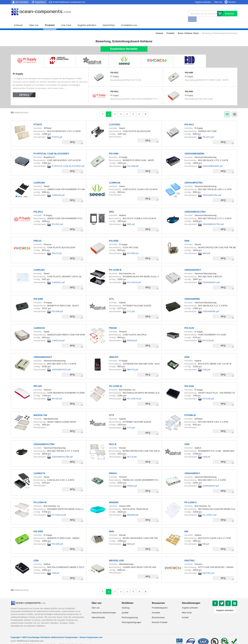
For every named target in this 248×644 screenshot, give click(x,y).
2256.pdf (206, 364)
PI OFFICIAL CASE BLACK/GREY (51, 148)
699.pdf (206, 539)
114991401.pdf (58, 277)
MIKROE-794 (40, 410)
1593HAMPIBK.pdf (211, 306)
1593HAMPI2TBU (194, 177)
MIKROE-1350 (116, 555)
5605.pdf (131, 539)
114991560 (39, 177)
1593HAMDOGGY (43, 352)
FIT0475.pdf (57, 132)
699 (186, 526)
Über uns (218, 2)
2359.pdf (206, 451)
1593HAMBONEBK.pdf (212, 161)
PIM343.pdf (132, 480)
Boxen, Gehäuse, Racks (188, 28)
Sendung (126, 602)
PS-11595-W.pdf (134, 393)
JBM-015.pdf (133, 364)
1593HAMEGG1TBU (195, 206)
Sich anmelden (22, 2)
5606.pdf (206, 248)
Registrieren (40, 2)
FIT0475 (38, 119)
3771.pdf (131, 306)
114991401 (39, 264)
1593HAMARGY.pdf (211, 277)
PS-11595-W (115, 381)
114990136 (115, 177)
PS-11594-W (40, 497)
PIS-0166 (189, 381)
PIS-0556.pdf (133, 248)
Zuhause (18, 20)
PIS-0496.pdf (57, 306)
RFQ (72, 137)
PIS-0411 (114, 67)
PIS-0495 (38, 526)
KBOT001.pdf (208, 568)
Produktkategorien (160, 602)
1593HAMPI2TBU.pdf (212, 190)
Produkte (50, 20)
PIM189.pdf (132, 335)
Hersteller (156, 607)
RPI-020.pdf (57, 393)
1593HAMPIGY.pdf (211, 480)
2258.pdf (55, 568)
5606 (187, 235)
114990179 (39, 468)
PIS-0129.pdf (208, 335)
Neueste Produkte (160, 617)
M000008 (114, 497)
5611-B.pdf (132, 451)
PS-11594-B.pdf (134, 277)
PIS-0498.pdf (133, 161)
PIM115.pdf (57, 248)
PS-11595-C (191, 497)
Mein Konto (187, 607)
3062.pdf (131, 219)
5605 (111, 526)
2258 (36, 555)
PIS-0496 (38, 293)
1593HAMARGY (193, 264)
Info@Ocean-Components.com (30, 635)
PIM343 (113, 468)
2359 (187, 439)
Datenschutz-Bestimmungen (104, 607)
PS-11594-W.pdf (59, 509)
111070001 (115, 119)
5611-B (113, 439)
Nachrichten (109, 20)
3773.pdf (131, 422)
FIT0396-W (190, 410)
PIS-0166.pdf (208, 393)
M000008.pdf (133, 509)
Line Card (66, 20)
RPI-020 (38, 381)
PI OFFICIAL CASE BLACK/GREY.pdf (68, 161)
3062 (111, 206)
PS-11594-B (115, 264)
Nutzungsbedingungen (131, 617)
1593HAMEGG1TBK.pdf (62, 451)
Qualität (125, 607)
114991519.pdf (58, 335)
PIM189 (113, 322)
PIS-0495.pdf (57, 539)
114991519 (39, 322)
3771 (111, 293)
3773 (111, 410)
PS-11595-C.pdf (209, 509)
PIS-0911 (114, 86)
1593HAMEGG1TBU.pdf (213, 219)
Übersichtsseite (98, 612)
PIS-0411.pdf (208, 132)
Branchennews (158, 612)
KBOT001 (189, 555)
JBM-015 (114, 352)
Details (24, 89)
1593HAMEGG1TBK (44, 439)
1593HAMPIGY (192, 468)
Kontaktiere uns (129, 20)
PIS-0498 (189, 67)
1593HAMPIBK (192, 293)
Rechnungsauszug (130, 612)
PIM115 (37, 235)
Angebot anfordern (203, 2)
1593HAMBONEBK (194, 148)
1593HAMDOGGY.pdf (61, 364)
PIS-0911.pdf (57, 219)
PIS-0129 (189, 322)
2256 (187, 352)
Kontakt (185, 612)
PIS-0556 (189, 86)
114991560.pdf (58, 190)
